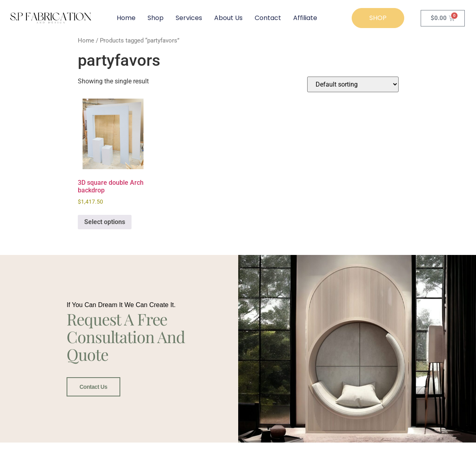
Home (126, 18)
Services (189, 18)
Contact (268, 18)
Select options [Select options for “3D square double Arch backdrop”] (105, 222)
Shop (156, 18)
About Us (228, 18)
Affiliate (305, 18)
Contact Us (93, 387)
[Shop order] (353, 84)
